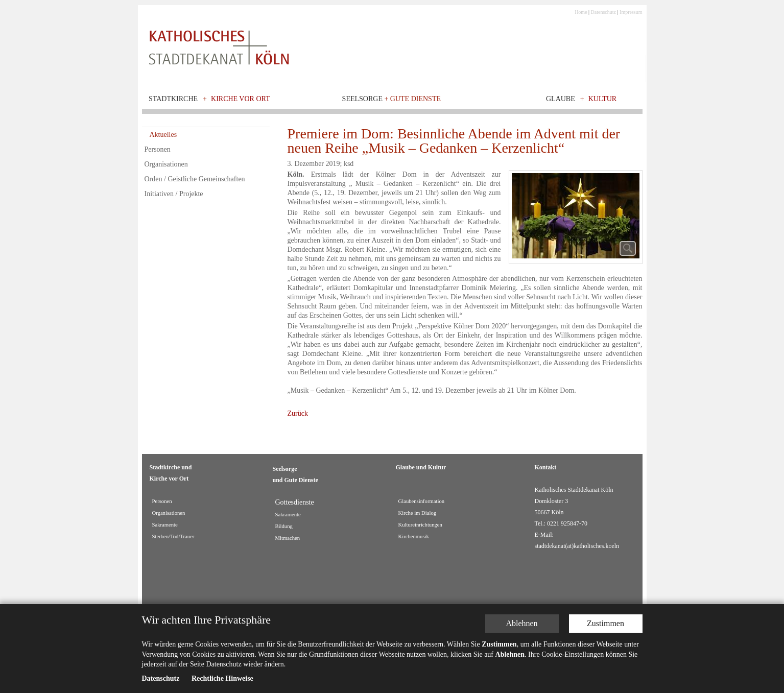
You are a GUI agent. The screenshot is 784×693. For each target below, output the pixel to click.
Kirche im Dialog (418, 513)
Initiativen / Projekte (174, 194)
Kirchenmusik (414, 536)
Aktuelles (163, 135)
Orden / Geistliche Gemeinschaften (195, 179)
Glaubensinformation (422, 501)
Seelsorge (391, 99)
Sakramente (165, 525)
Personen (158, 149)
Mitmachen (288, 538)
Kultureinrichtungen (420, 525)
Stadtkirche (173, 99)
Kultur (603, 99)
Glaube (561, 99)
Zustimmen (605, 623)
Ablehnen (521, 623)
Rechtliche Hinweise (222, 678)
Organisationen (166, 164)
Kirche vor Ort (241, 99)
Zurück (298, 413)
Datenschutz (603, 12)
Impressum (631, 12)
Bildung (284, 526)
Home (581, 12)
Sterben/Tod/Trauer (173, 536)
